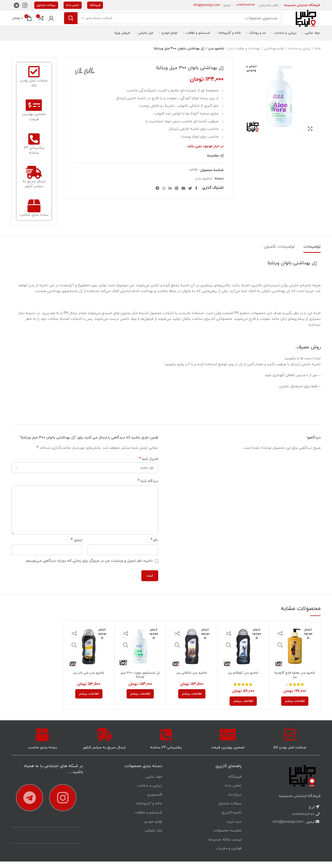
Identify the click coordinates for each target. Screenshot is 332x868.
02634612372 (245, 5)
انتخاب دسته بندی (99, 22)
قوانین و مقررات (229, 855)
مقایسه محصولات (227, 837)
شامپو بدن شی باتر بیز (89, 680)
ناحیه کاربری (231, 819)
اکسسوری (155, 801)
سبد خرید (234, 828)
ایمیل (77, 547)
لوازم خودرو (153, 828)
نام (154, 547)
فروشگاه (95, 5)
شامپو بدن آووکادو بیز (243, 680)
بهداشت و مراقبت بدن (244, 55)
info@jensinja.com (207, 5)
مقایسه (213, 162)
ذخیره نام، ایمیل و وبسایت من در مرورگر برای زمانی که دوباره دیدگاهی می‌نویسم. (89, 567)
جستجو (71, 22)
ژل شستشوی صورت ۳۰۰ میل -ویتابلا (140, 682)
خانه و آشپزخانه (149, 810)
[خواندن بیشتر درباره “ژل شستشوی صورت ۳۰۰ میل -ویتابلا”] (140, 700)
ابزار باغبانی (153, 837)
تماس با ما (73, 5)
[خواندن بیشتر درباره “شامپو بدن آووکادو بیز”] (243, 708)
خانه (318, 55)
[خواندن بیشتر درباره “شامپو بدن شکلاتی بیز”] (192, 700)
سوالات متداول (46, 5)
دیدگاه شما (148, 488)
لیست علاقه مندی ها (225, 846)
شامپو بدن (216, 55)
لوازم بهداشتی (274, 55)
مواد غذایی (154, 783)
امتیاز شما (149, 466)
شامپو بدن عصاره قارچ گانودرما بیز (295, 682)
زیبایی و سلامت (299, 55)
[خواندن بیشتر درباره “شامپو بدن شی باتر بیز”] (89, 700)
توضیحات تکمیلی (279, 253)
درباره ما (235, 801)
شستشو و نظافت (148, 819)
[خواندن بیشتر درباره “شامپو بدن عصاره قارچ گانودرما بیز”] (295, 708)
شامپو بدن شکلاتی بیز (192, 680)
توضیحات (312, 253)
